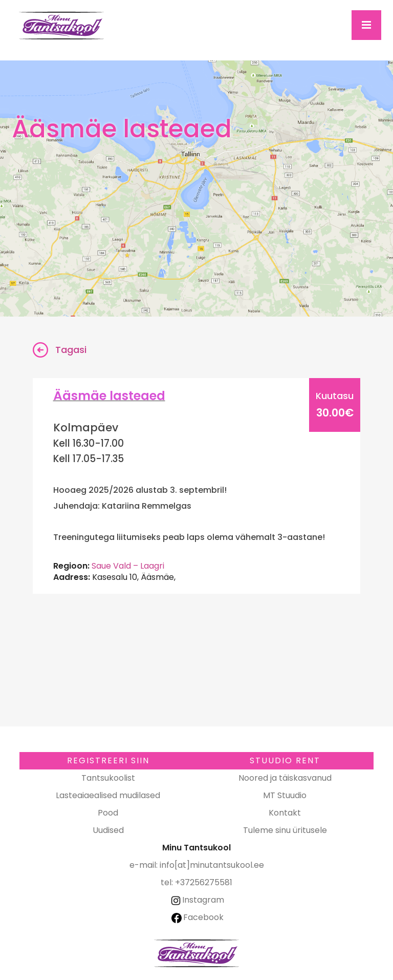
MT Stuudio (285, 795)
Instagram (197, 900)
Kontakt (285, 813)
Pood (108, 813)
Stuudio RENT (285, 760)
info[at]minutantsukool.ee (212, 865)
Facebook (198, 917)
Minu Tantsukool (196, 953)
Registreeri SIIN (108, 760)
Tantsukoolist (108, 778)
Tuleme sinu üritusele (285, 830)
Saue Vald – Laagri (128, 566)
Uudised (108, 830)
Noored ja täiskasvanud (285, 778)
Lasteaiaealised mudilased (108, 795)
